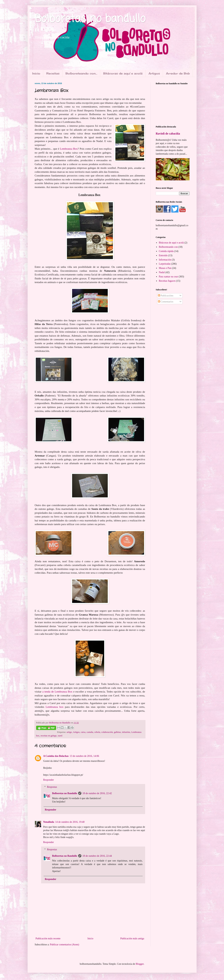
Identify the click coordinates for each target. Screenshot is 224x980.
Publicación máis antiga (132, 939)
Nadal (162, 272)
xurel (60, 736)
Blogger (140, 964)
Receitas (53, 73)
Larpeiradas (165, 264)
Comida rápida (166, 251)
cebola (97, 732)
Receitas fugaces (167, 281)
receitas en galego (49, 736)
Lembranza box (54, 707)
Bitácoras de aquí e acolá (123, 73)
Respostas (52, 787)
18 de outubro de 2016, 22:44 (97, 856)
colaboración (107, 732)
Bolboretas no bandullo (90, 19)
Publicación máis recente (48, 939)
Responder (49, 780)
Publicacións (166, 296)
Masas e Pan (165, 268)
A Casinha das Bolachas (56, 756)
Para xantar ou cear (168, 277)
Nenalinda (49, 822)
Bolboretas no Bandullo (65, 793)
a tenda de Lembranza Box (57, 692)
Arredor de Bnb (178, 73)
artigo (69, 732)
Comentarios (166, 302)
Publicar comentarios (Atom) (65, 945)
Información (165, 260)
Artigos (154, 73)
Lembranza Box (69, 149)
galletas (117, 732)
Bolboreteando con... (81, 73)
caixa (83, 732)
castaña (90, 732)
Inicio (36, 73)
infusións (126, 732)
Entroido (163, 255)
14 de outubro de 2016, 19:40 (70, 822)
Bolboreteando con (168, 247)
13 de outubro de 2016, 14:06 (84, 756)
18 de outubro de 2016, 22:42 (97, 793)
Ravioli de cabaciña (168, 134)
